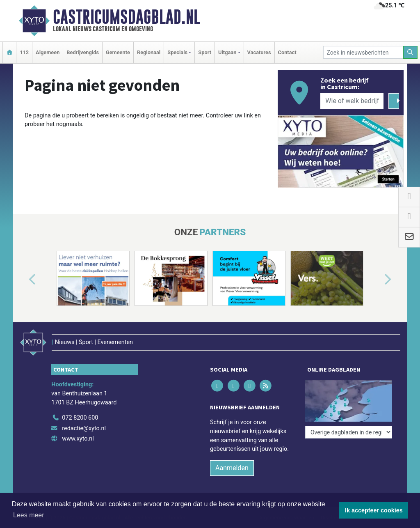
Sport (205, 52)
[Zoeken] (411, 52)
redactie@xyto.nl (84, 428)
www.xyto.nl (78, 439)
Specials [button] (177, 52)
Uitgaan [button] (227, 52)
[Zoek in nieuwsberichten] (363, 52)
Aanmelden (232, 468)
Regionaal (149, 52)
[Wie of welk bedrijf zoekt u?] (352, 101)
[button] (23, 280)
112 (24, 52)
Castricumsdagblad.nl (127, 17)
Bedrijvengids (83, 52)
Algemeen (48, 52)
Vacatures (259, 52)
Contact (287, 52)
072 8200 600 (80, 418)
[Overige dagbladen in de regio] (349, 432)
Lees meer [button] (29, 515)
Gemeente (118, 52)
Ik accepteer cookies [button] (374, 510)
